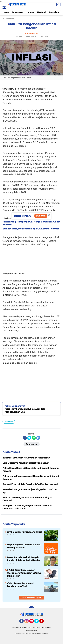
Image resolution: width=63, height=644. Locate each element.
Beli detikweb (32, 631)
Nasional (42, 12)
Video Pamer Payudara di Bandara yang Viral (21, 585)
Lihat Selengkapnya (32, 597)
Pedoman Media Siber (42, 627)
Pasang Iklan (26, 627)
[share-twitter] (29, 438)
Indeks (30, 12)
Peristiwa (54, 12)
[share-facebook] (25, 438)
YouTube (44, 622)
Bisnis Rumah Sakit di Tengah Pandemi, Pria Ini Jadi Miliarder (23, 559)
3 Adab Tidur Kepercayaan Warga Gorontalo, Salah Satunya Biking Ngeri (24, 573)
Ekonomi (9, 422)
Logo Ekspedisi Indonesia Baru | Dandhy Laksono (24, 546)
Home (6, 12)
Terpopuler (18, 12)
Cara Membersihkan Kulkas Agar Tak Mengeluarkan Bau (25, 410)
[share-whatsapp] (34, 438)
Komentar (32, 444)
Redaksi (15, 627)
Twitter (38, 622)
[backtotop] (32, 608)
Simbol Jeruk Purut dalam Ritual (24, 532)
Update (41, 216)
